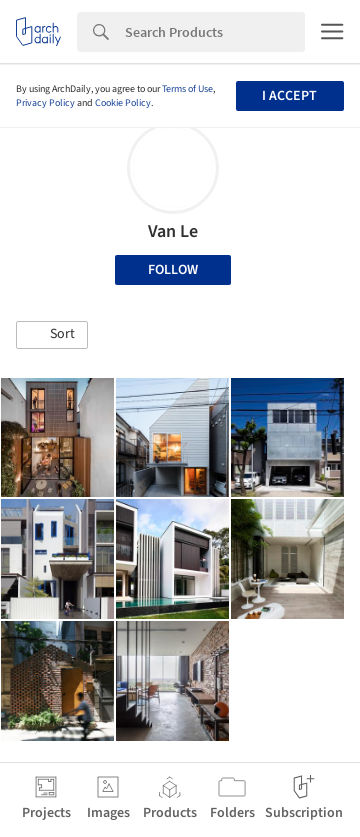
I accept (289, 96)
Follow (173, 270)
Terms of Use (187, 89)
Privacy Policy (45, 103)
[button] (52, 335)
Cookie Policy (123, 103)
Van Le (173, 231)
